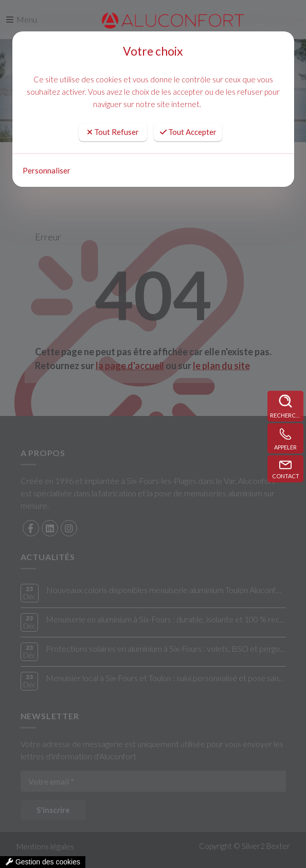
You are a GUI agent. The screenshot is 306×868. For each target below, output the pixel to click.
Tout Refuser (113, 132)
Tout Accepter (188, 132)
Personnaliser (47, 170)
